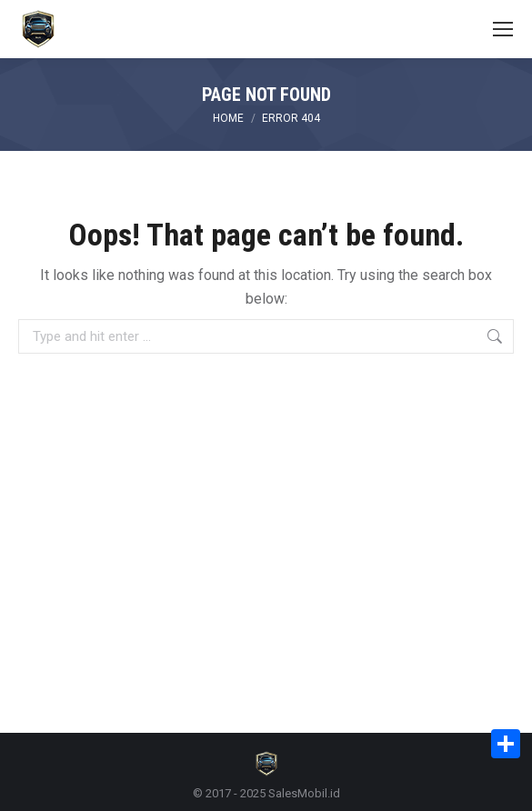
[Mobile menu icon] (503, 29)
